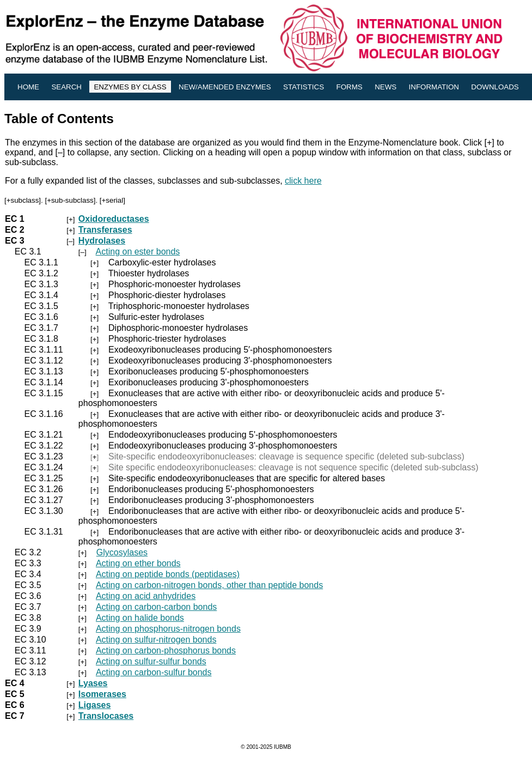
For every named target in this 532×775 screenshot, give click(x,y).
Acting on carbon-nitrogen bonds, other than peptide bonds (209, 585)
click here (303, 181)
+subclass (23, 200)
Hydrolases (102, 241)
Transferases (105, 230)
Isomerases (102, 694)
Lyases (93, 683)
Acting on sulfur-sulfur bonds (151, 661)
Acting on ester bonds (138, 252)
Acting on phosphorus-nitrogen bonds (168, 629)
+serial (113, 200)
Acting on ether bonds (138, 563)
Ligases (95, 705)
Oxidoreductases (114, 219)
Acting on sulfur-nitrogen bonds (156, 640)
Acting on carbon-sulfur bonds (154, 672)
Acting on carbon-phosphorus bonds (166, 650)
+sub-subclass (70, 200)
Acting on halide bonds (140, 618)
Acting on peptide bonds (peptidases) (168, 574)
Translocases (106, 716)
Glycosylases (122, 552)
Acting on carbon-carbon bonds (156, 607)
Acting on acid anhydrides (146, 596)
